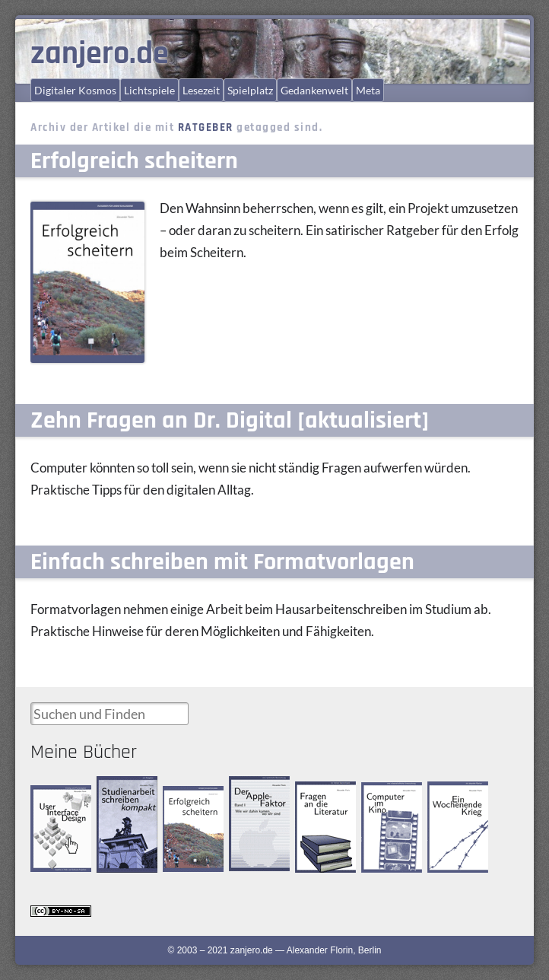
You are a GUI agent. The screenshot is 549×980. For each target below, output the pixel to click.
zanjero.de (100, 54)
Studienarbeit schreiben (122, 789)
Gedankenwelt (314, 90)
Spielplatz (250, 90)
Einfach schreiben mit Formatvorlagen (222, 562)
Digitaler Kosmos (75, 90)
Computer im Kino (387, 795)
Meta (368, 90)
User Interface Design (58, 798)
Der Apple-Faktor (250, 789)
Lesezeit (201, 90)
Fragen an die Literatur (321, 795)
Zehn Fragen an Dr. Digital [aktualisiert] (230, 420)
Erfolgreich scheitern (134, 161)
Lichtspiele (149, 90)
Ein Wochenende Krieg (453, 802)
